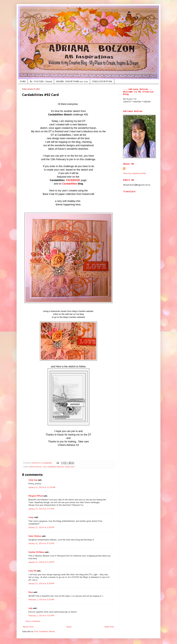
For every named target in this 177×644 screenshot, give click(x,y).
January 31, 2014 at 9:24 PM (41, 562)
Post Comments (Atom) (45, 631)
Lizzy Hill (32, 571)
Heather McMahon (36, 552)
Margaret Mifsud (36, 496)
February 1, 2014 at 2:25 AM (41, 600)
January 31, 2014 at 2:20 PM (41, 527)
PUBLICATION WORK (102, 81)
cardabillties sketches (55, 467)
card (44, 467)
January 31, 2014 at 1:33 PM (41, 509)
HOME (23, 81)
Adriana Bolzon (35, 467)
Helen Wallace (35, 536)
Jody (30, 608)
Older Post (109, 627)
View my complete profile (134, 173)
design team (70, 467)
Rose (31, 592)
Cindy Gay (33, 480)
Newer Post (28, 627)
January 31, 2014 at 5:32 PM (41, 543)
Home (69, 627)
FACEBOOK (73, 180)
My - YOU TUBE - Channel (41, 81)
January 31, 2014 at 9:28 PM (41, 583)
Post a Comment (33, 621)
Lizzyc (31, 517)
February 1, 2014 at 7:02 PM (41, 616)
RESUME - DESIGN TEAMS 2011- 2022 (72, 81)
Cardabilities (70, 184)
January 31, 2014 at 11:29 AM (42, 487)
